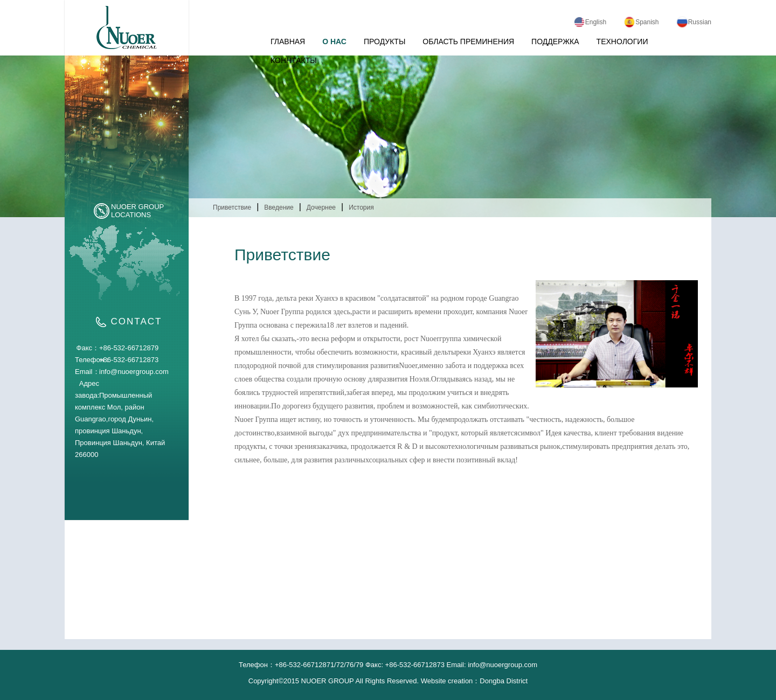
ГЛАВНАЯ (288, 41)
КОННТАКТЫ (294, 60)
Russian (694, 22)
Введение (279, 207)
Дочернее (321, 207)
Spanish (641, 22)
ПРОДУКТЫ (384, 41)
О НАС (334, 41)
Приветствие (232, 207)
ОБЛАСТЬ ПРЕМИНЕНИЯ (468, 41)
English (590, 22)
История (361, 207)
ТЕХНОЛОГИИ (622, 41)
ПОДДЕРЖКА (555, 41)
